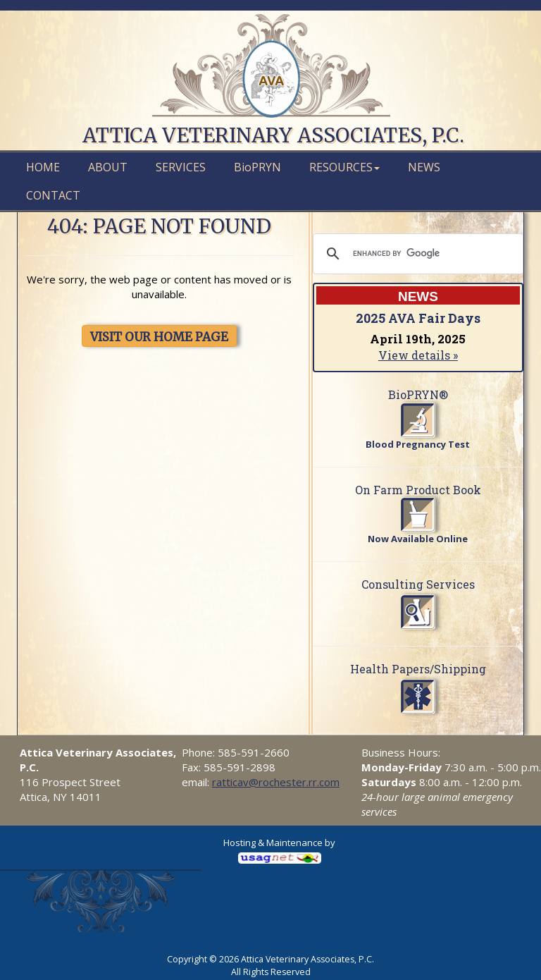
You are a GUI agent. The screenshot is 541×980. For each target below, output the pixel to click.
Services (181, 167)
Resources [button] (344, 167)
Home (43, 167)
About (108, 167)
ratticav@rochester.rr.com (276, 782)
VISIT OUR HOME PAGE (159, 337)
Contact (53, 195)
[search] (416, 254)
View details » (418, 355)
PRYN (257, 167)
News (424, 167)
